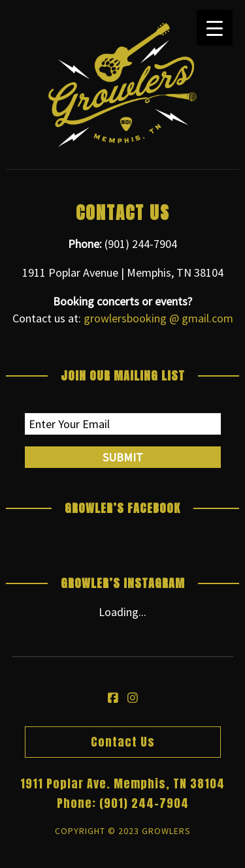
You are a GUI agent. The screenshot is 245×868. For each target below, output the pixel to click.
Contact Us (123, 742)
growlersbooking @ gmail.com (158, 318)
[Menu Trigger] (215, 28)
